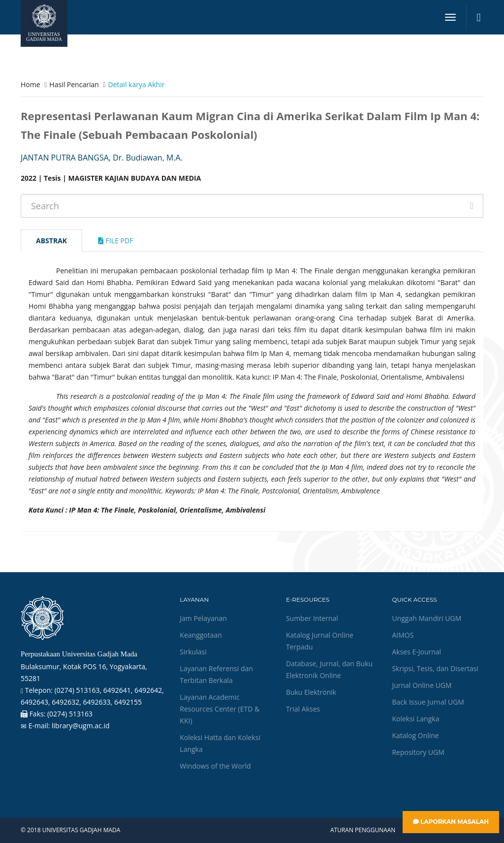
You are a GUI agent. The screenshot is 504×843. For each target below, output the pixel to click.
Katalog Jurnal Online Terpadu (320, 641)
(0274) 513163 (70, 714)
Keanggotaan (201, 635)
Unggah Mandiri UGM (426, 618)
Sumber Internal (312, 618)
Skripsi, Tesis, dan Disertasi (435, 668)
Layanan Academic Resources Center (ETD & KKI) (220, 709)
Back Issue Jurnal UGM (428, 702)
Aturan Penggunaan (363, 830)
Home (31, 84)
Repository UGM (418, 752)
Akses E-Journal (416, 652)
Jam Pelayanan (203, 618)
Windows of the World (215, 766)
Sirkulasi (193, 652)
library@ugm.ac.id (81, 726)
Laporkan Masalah (451, 822)
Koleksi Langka (415, 719)
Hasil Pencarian (74, 84)
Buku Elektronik (311, 692)
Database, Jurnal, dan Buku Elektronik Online (329, 669)
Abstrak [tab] (51, 241)
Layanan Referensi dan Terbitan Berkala (216, 674)
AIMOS (403, 635)
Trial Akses (303, 709)
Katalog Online (415, 735)
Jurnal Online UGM (422, 685)
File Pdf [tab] (116, 241)
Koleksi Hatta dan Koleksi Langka (220, 743)
